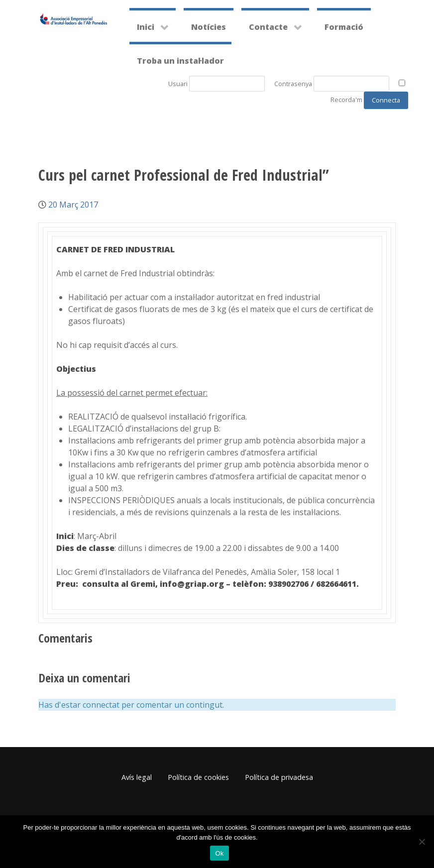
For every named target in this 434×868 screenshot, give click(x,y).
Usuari (178, 84)
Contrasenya (293, 84)
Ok (219, 853)
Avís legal (137, 777)
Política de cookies (198, 777)
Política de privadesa (279, 777)
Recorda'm (346, 100)
